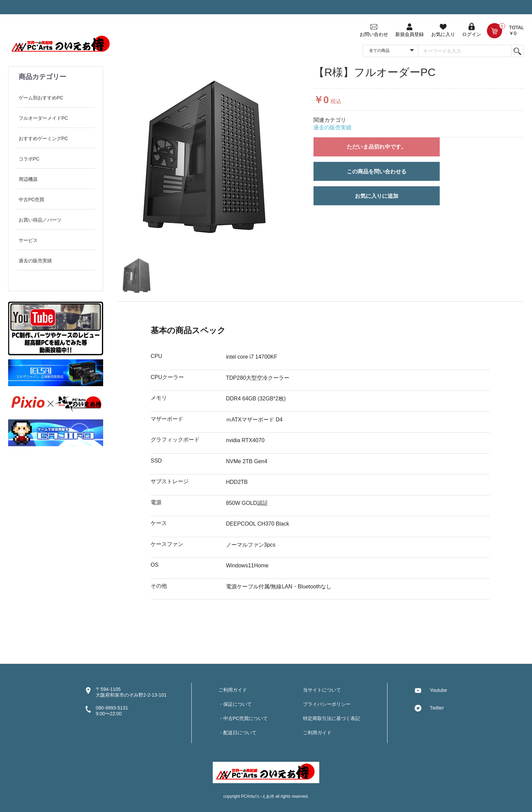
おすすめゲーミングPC (43, 138)
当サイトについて (322, 690)
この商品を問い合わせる (377, 172)
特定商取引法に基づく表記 (331, 718)
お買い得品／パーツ (40, 220)
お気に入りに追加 (377, 196)
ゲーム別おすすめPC (41, 98)
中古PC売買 (31, 200)
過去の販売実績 (35, 261)
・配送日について (237, 733)
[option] (207, 156)
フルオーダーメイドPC (43, 118)
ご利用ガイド (233, 690)
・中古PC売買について (243, 718)
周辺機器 (28, 179)
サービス (28, 240)
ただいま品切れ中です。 (377, 147)
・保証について (235, 704)
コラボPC (29, 159)
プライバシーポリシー (327, 704)
